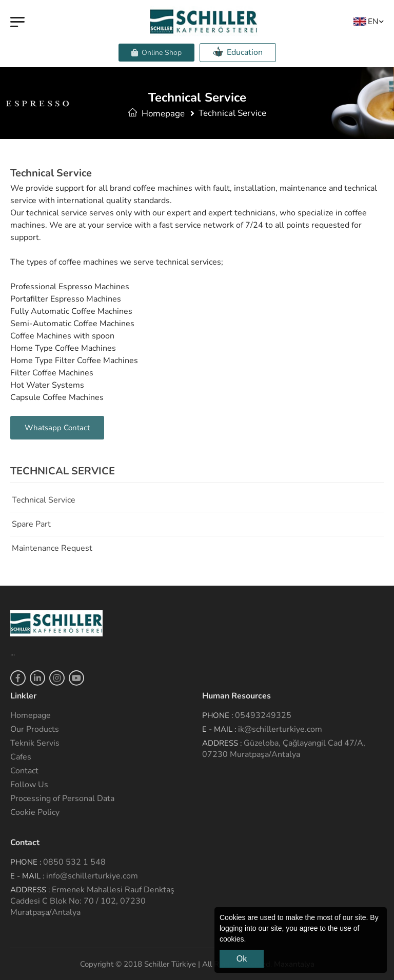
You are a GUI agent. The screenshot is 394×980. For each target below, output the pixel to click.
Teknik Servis (35, 743)
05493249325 (263, 715)
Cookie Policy (35, 812)
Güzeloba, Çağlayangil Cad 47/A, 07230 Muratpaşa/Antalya (284, 749)
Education (238, 52)
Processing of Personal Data (62, 798)
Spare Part (31, 524)
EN (366, 21)
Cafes (21, 757)
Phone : (218, 715)
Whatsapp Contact (57, 428)
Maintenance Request (52, 548)
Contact (24, 771)
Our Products (35, 729)
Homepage (156, 114)
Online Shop (156, 53)
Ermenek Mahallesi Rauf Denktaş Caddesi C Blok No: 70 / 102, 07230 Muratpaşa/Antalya (92, 901)
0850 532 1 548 (74, 862)
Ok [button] (242, 959)
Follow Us (29, 785)
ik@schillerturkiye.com (280, 729)
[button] (249, 940)
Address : (222, 743)
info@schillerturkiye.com (92, 876)
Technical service (44, 500)
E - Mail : (219, 729)
